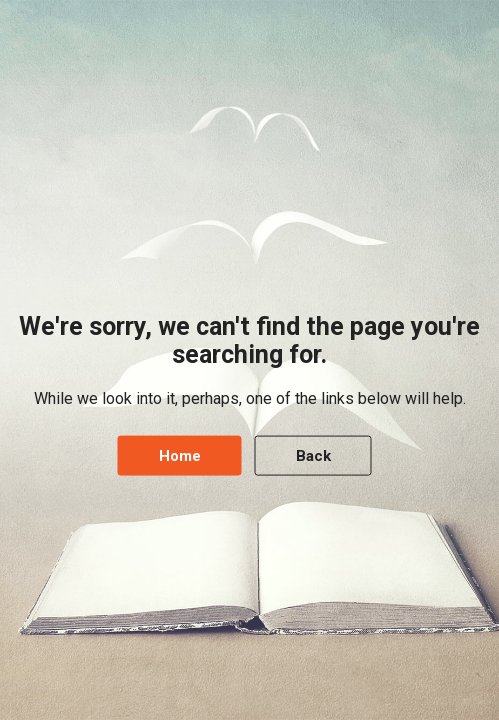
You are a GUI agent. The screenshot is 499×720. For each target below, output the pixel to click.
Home (180, 455)
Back (313, 455)
